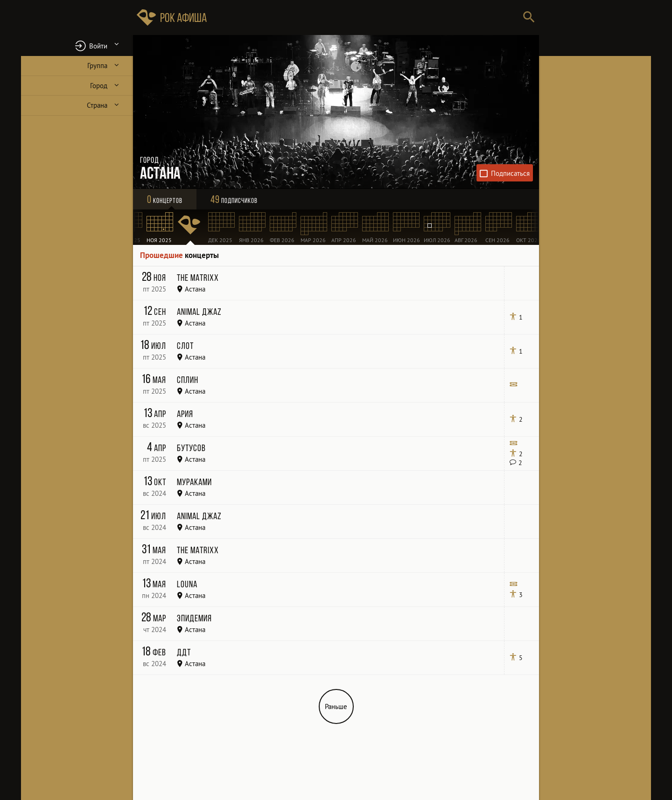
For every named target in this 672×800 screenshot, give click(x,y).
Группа (97, 66)
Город (99, 86)
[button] (77, 45)
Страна (97, 105)
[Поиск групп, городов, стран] (364, 17)
